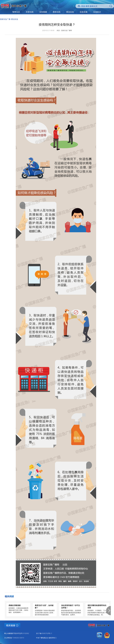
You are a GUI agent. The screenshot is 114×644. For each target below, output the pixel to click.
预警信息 (16, 12)
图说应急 (70, 12)
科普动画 (30, 12)
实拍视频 (43, 12)
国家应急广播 (5, 19)
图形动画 (57, 12)
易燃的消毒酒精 (15, 605)
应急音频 (84, 12)
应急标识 (97, 12)
